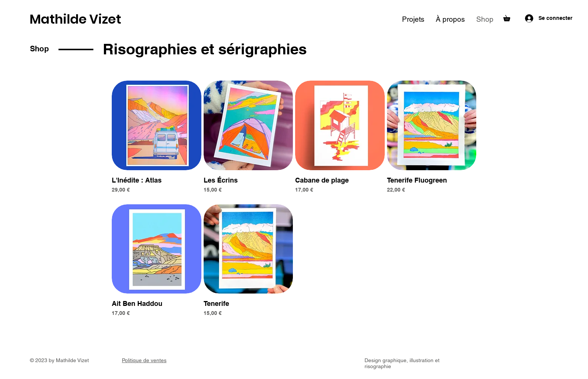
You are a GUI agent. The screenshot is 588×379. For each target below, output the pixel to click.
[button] (510, 17)
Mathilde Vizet (75, 19)
